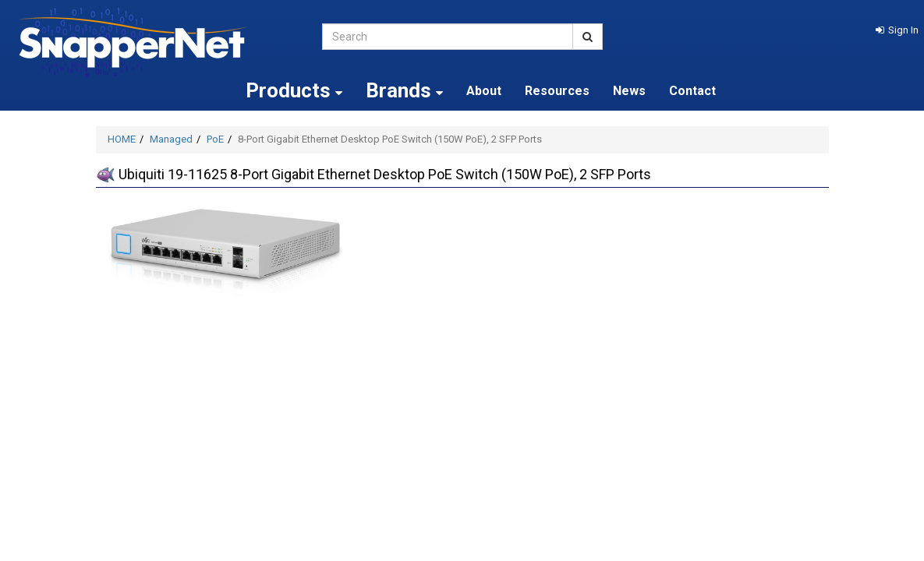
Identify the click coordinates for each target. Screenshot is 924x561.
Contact (692, 91)
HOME (122, 139)
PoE (215, 139)
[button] (897, 30)
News (629, 91)
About (484, 91)
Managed (171, 139)
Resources (557, 91)
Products (294, 90)
